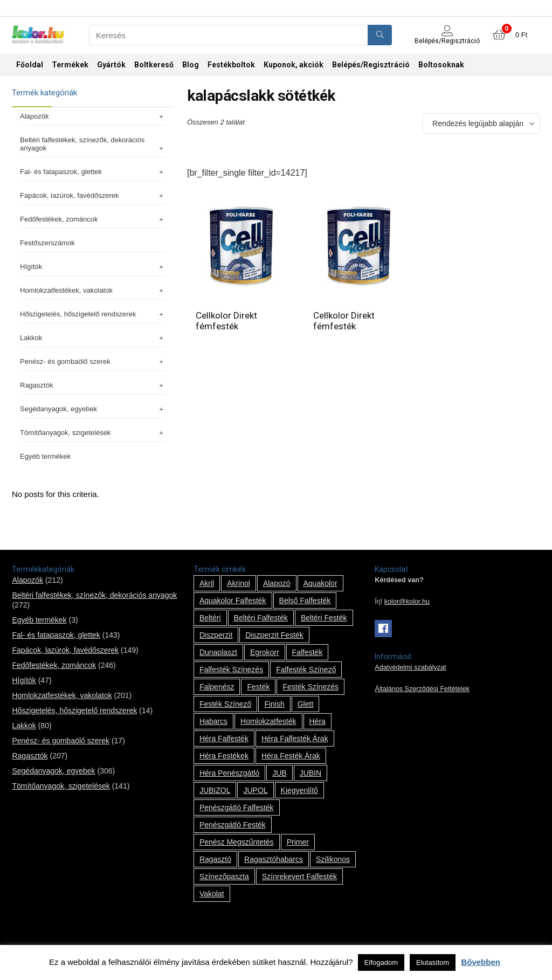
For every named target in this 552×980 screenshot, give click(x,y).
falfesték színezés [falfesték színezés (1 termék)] (231, 670)
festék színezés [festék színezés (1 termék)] (310, 687)
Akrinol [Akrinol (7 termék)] (239, 583)
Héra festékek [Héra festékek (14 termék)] (224, 756)
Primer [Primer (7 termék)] (298, 842)
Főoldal (30, 65)
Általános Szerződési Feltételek (422, 689)
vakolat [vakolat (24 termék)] (212, 894)
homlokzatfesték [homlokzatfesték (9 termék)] (268, 721)
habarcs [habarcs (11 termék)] (213, 721)
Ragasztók (93, 385)
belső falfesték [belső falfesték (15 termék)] (305, 601)
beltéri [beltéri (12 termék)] (210, 618)
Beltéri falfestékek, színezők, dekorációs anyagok (93, 144)
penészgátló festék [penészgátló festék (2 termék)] (233, 825)
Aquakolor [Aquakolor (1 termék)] (320, 583)
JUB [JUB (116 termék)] (279, 773)
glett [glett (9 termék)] (306, 704)
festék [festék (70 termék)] (258, 687)
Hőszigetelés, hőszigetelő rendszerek (93, 314)
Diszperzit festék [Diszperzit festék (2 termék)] (274, 635)
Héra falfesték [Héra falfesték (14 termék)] (224, 739)
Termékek (70, 65)
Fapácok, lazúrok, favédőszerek (93, 195)
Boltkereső (154, 65)
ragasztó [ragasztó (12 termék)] (215, 859)
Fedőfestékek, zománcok (93, 219)
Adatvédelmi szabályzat (410, 667)
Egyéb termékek (45, 456)
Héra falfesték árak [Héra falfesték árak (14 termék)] (295, 739)
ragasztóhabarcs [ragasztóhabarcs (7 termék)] (274, 859)
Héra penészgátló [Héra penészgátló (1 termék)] (229, 773)
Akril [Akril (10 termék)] (207, 583)
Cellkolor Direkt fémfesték (226, 321)
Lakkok (93, 338)
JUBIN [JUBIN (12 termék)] (310, 773)
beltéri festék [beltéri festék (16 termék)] (324, 618)
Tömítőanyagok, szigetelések (93, 433)
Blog (191, 65)
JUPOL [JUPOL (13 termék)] (255, 790)
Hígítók (93, 267)
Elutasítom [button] (433, 962)
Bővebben (481, 962)
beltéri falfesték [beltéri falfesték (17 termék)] (261, 618)
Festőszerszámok (47, 243)
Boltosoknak (441, 65)
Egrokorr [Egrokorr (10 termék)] (265, 652)
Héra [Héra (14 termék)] (318, 721)
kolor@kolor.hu (407, 602)
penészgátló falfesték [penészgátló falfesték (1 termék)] (237, 808)
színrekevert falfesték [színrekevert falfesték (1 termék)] (299, 877)
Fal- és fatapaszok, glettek (93, 172)
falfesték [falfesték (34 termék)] (308, 652)
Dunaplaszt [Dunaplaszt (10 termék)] (218, 652)
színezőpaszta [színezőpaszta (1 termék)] (224, 877)
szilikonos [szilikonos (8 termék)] (333, 859)
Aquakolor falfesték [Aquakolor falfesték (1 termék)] (233, 601)
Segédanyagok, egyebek (93, 409)
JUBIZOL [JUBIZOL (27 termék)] (215, 790)
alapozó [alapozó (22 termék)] (277, 583)
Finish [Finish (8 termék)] (274, 704)
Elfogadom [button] (381, 962)
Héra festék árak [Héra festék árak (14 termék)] (291, 756)
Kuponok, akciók (294, 65)
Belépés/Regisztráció (371, 65)
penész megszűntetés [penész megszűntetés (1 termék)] (237, 842)
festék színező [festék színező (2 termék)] (226, 704)
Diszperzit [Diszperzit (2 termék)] (216, 635)
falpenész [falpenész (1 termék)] (217, 687)
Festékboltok (231, 65)
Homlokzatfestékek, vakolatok (93, 290)
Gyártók (111, 65)
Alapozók (93, 116)
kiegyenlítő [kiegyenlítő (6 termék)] (299, 790)
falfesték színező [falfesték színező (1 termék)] (306, 670)
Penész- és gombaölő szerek (93, 361)
